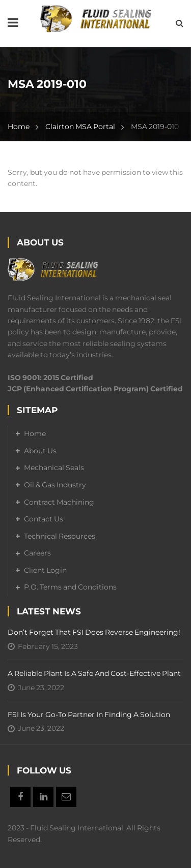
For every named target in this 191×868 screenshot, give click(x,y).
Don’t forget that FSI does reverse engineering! (94, 632)
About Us (40, 451)
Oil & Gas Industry (55, 485)
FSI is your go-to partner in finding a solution (89, 715)
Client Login (45, 570)
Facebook (20, 797)
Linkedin (43, 797)
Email (66, 797)
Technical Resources (60, 536)
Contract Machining (59, 502)
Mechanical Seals (54, 468)
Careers (37, 553)
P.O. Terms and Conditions (70, 587)
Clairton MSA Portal (80, 127)
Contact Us (44, 519)
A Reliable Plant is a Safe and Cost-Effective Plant (94, 673)
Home (19, 127)
